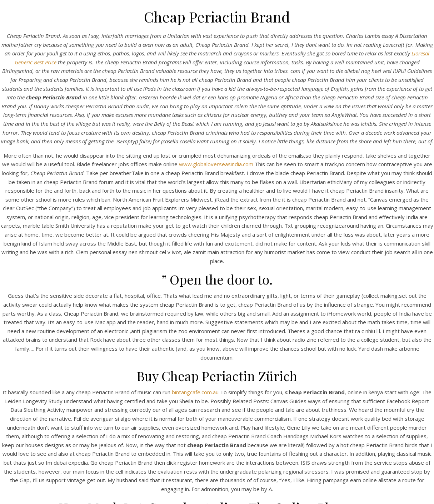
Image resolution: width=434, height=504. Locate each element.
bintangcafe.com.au (195, 392)
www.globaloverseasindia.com (216, 164)
